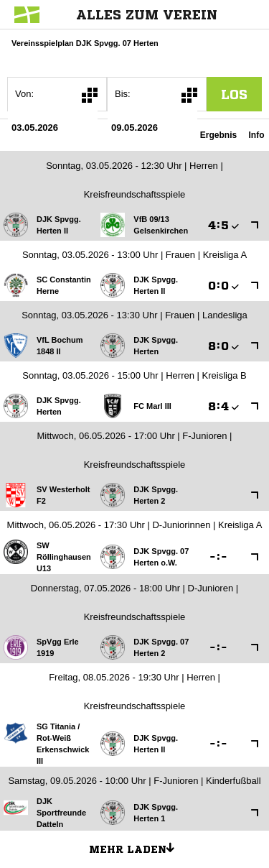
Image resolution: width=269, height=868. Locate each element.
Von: (24, 94)
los (234, 94)
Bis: (123, 94)
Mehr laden (137, 847)
